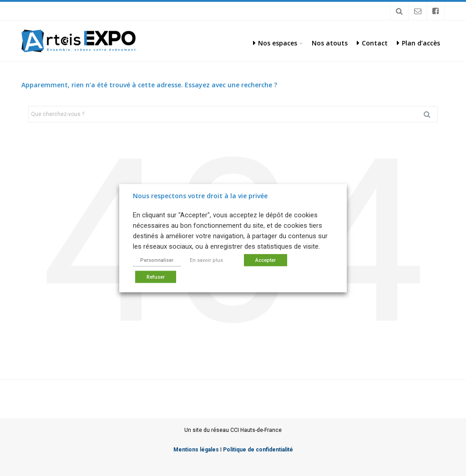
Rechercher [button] (431, 114)
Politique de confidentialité (258, 450)
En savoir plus (206, 260)
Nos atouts (330, 43)
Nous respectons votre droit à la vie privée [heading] (200, 195)
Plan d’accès (418, 43)
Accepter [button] (266, 260)
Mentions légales (196, 450)
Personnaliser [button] (157, 260)
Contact (372, 43)
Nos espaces (275, 43)
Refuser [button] (156, 277)
